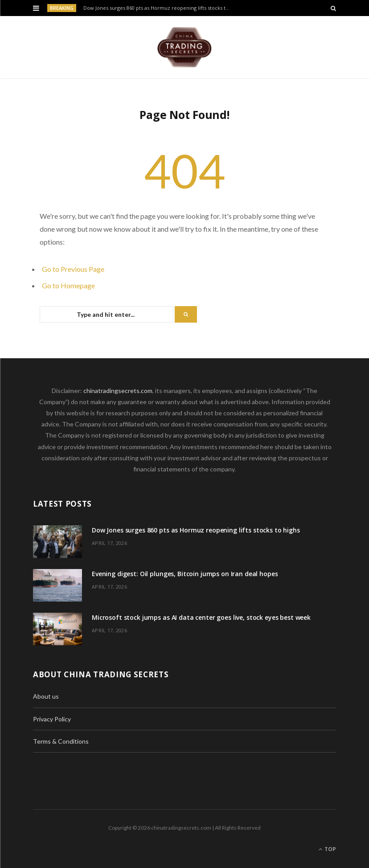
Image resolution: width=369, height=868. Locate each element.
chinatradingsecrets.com (118, 391)
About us (46, 696)
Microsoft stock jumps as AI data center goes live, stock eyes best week (201, 617)
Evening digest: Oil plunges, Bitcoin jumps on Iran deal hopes (185, 574)
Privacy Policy (52, 719)
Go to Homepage (68, 285)
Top (327, 849)
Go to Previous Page (73, 269)
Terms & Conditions (61, 741)
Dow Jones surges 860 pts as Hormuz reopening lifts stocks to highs (159, 8)
